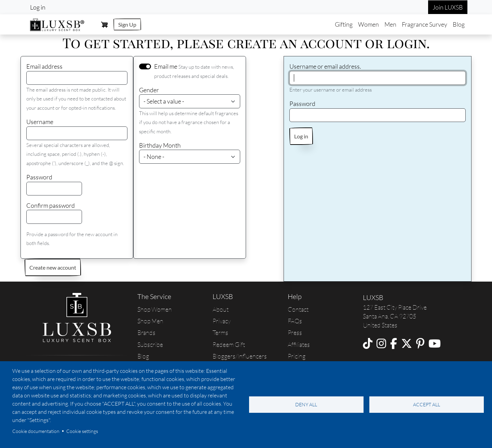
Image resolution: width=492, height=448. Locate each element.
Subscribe (150, 344)
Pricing (297, 356)
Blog (459, 24)
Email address (44, 66)
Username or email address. (325, 66)
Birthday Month (160, 145)
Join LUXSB (448, 7)
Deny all (306, 404)
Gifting (344, 24)
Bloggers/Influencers (240, 356)
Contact (298, 309)
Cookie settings (82, 431)
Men (390, 24)
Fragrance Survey (425, 24)
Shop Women (155, 309)
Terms (220, 332)
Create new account (53, 267)
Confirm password (51, 205)
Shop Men (150, 321)
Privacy (222, 321)
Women (368, 24)
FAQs (295, 321)
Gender (149, 90)
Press (295, 332)
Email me (166, 66)
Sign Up (127, 24)
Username (40, 122)
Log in (38, 7)
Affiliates (299, 344)
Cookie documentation (36, 431)
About (221, 309)
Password (39, 177)
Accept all (427, 404)
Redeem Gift (229, 344)
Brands (146, 332)
